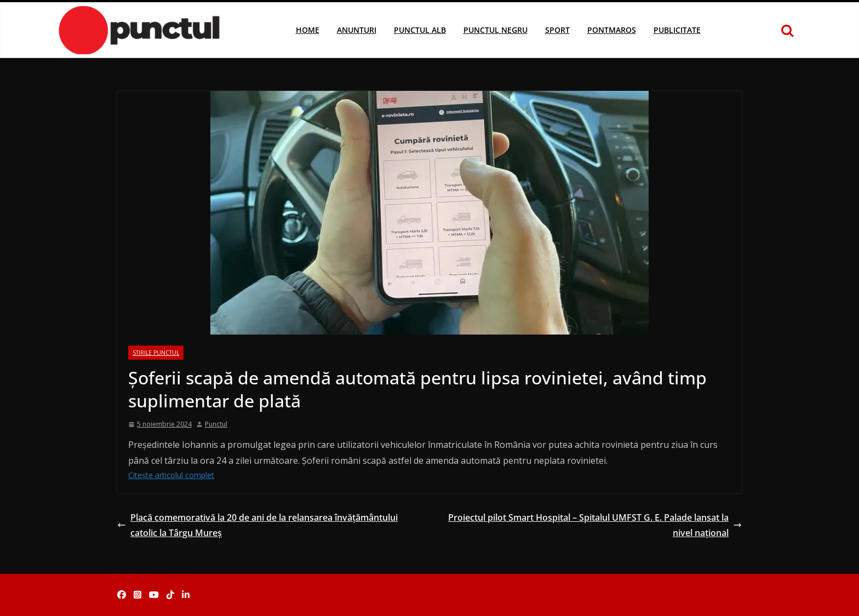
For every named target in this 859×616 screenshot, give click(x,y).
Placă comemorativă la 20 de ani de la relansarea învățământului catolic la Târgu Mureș (257, 525)
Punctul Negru (496, 30)
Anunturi (357, 30)
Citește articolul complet (171, 475)
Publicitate (677, 30)
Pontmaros (612, 30)
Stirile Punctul (156, 353)
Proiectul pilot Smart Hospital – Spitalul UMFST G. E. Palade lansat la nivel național (595, 525)
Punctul (216, 424)
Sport (557, 30)
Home (308, 30)
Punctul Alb (420, 30)
